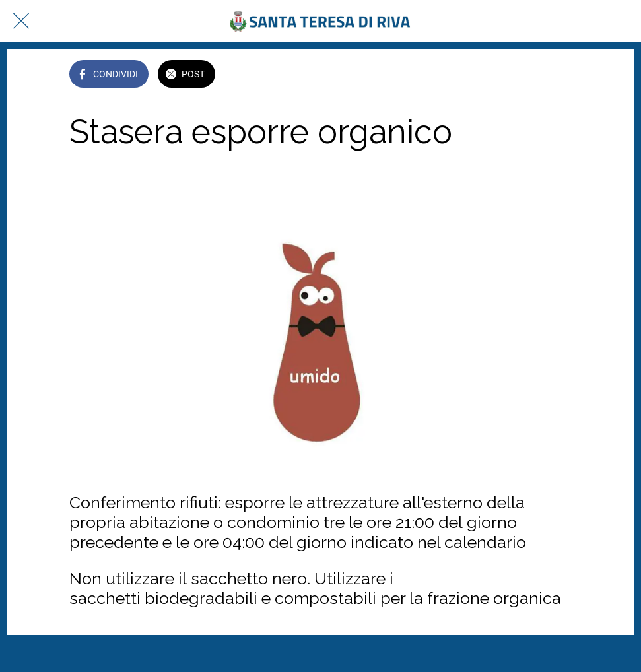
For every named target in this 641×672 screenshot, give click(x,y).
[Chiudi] (21, 21)
